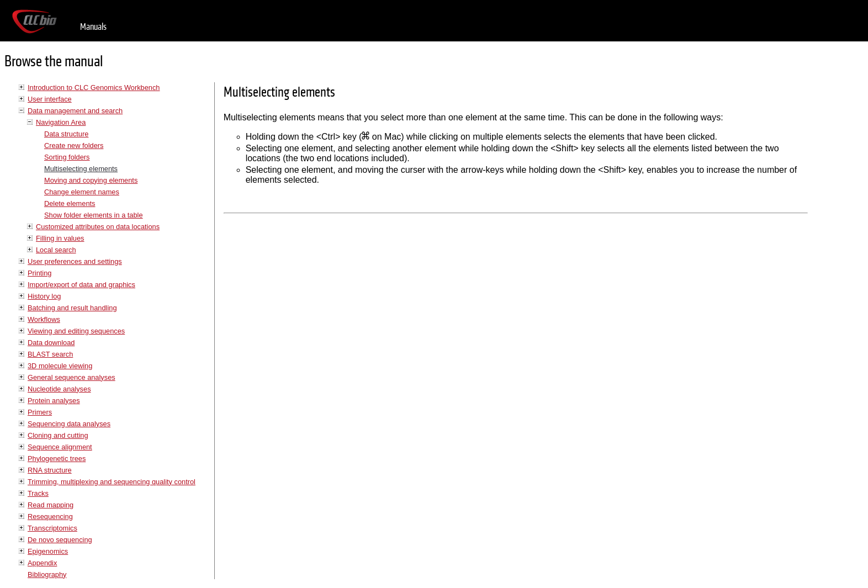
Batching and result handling (72, 308)
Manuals (93, 27)
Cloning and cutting (58, 435)
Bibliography (47, 574)
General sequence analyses (72, 377)
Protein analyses (54, 401)
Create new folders (74, 145)
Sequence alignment (60, 447)
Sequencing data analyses (69, 424)
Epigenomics (48, 551)
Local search (56, 250)
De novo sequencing (60, 540)
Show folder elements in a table (94, 215)
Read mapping (51, 505)
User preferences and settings (75, 261)
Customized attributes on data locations (98, 227)
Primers (40, 412)
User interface (50, 99)
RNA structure (50, 470)
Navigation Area (61, 122)
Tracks (38, 493)
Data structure (66, 134)
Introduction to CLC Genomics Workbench (94, 88)
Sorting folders (67, 157)
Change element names (82, 192)
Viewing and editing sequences (76, 331)
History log (44, 296)
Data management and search (75, 111)
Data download (51, 343)
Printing (39, 273)
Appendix (42, 563)
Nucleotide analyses (59, 389)
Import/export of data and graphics (81, 285)
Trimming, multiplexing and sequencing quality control (112, 482)
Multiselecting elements (81, 169)
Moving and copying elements (91, 180)
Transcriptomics (52, 528)
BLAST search (50, 354)
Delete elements (70, 203)
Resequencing (50, 517)
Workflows (44, 319)
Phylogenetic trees (57, 459)
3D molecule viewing (60, 366)
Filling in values (60, 238)
